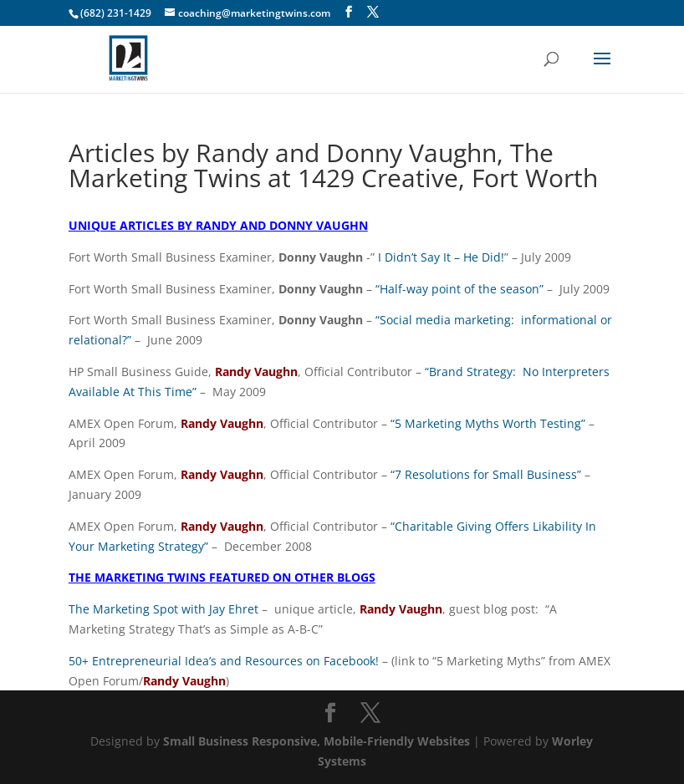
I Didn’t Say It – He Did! (441, 257)
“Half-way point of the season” (459, 289)
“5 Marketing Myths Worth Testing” (488, 423)
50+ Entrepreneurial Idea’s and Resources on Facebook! (224, 661)
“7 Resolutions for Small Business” (486, 474)
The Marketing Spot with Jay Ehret (163, 609)
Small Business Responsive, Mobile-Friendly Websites (316, 741)
